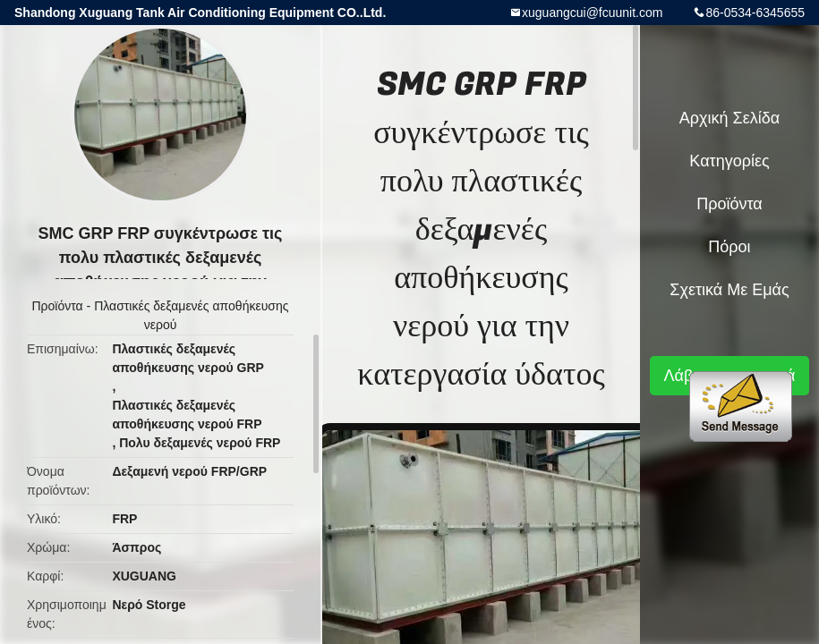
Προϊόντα (58, 306)
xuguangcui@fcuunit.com (592, 13)
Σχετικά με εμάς (729, 290)
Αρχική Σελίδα (729, 118)
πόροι (729, 247)
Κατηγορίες (729, 161)
